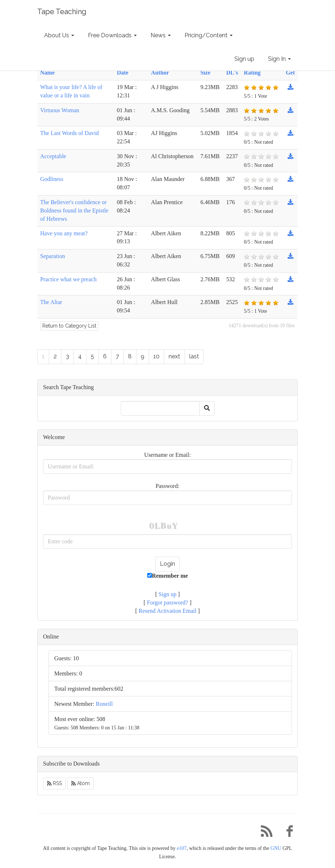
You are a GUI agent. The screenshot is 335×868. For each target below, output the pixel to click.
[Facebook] (287, 833)
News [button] (161, 35)
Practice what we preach (68, 279)
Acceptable (53, 156)
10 (156, 356)
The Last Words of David (69, 133)
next (174, 356)
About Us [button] (59, 35)
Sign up (244, 59)
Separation (52, 256)
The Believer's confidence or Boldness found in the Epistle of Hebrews (74, 210)
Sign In (279, 59)
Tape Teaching (62, 12)
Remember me (168, 576)
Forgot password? (167, 602)
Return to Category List (69, 326)
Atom (80, 783)
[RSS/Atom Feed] (264, 833)
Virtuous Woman (60, 110)
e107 (182, 848)
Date (123, 73)
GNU (276, 848)
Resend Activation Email (167, 611)
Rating (252, 73)
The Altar (51, 302)
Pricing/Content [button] (209, 35)
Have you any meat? (64, 233)
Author (160, 73)
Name (47, 73)
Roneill (104, 704)
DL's (232, 73)
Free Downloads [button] (112, 35)
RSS (54, 783)
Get (290, 73)
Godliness (52, 179)
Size (205, 73)
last (194, 356)
